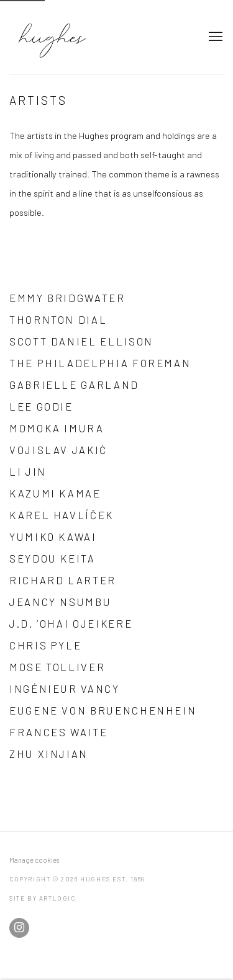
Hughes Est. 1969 (96, 37)
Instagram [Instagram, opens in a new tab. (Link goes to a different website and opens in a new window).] (19, 928)
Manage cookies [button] (34, 860)
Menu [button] (214, 37)
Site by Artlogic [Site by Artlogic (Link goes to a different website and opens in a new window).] (43, 898)
